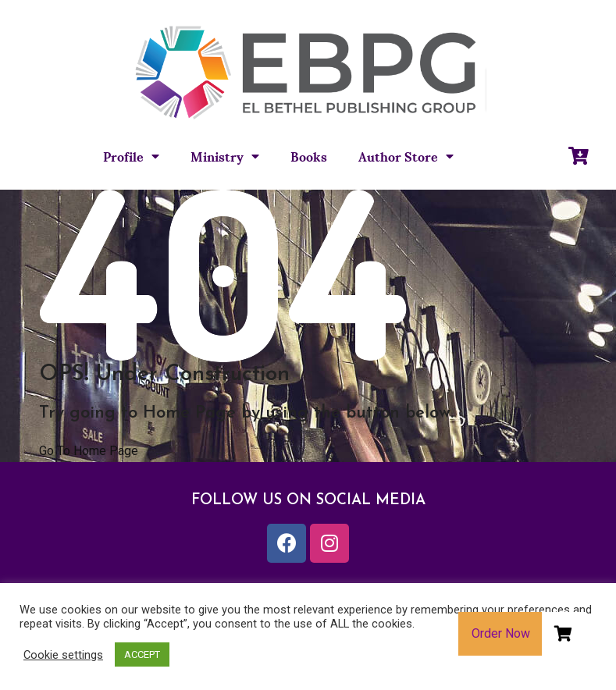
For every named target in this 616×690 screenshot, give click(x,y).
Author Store (406, 156)
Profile (131, 156)
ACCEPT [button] (142, 654)
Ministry (225, 156)
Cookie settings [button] (63, 655)
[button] (564, 634)
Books (309, 156)
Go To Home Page (89, 451)
